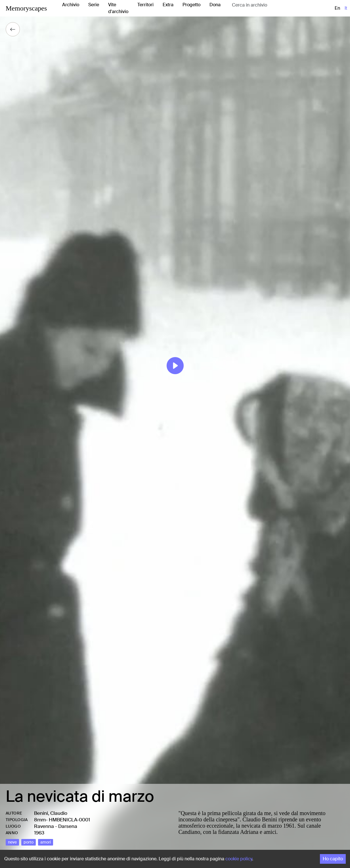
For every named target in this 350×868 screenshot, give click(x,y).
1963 (39, 833)
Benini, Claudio (51, 813)
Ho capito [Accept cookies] (333, 859)
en (337, 8)
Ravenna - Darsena (56, 826)
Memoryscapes (26, 8)
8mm (40, 820)
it (346, 8)
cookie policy (239, 859)
